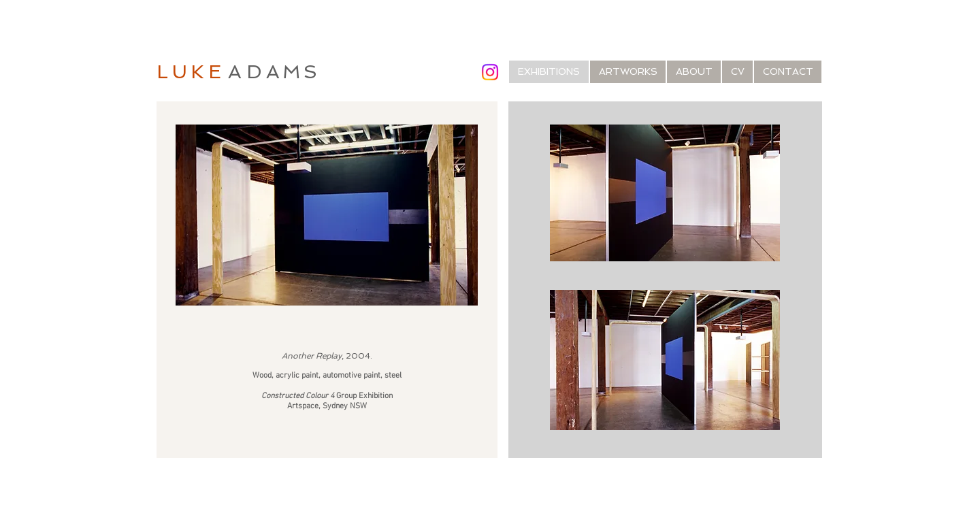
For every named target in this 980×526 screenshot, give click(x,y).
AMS (293, 72)
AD (247, 72)
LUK (182, 72)
